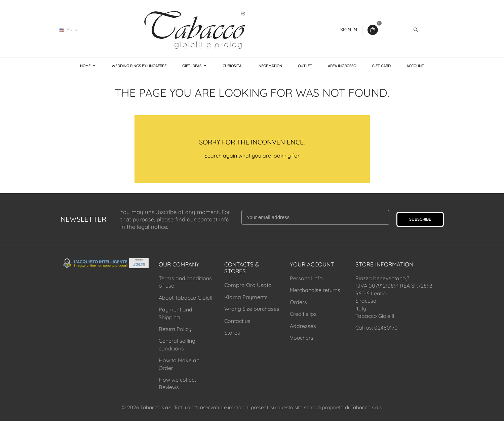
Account (415, 66)
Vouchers (302, 338)
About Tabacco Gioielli (186, 298)
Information (270, 66)
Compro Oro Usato (248, 285)
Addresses (303, 326)
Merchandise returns (315, 290)
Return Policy (175, 329)
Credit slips (303, 314)
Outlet (305, 66)
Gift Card (381, 66)
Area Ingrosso (342, 66)
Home (86, 66)
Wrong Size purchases (252, 309)
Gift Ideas (192, 66)
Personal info (306, 278)
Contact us (237, 321)
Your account (312, 264)
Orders (298, 302)
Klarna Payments (246, 297)
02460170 (103, 30)
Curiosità (232, 66)
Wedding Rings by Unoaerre (139, 66)
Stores (232, 333)
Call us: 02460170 (377, 328)
